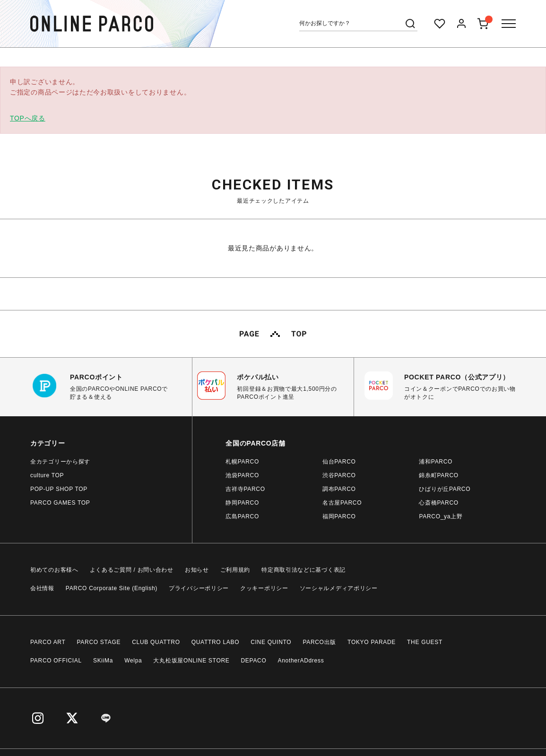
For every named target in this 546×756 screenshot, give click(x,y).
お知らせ (197, 570)
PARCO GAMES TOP (60, 503)
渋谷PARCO (339, 475)
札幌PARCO (242, 462)
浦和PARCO (436, 462)
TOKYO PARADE (372, 642)
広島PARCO (242, 516)
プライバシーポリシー (199, 588)
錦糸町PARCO (438, 475)
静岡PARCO (242, 503)
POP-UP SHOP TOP (59, 489)
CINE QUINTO (271, 642)
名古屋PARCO (342, 503)
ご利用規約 (235, 570)
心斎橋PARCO (438, 503)
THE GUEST (425, 642)
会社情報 (42, 588)
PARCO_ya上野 (441, 516)
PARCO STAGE (99, 642)
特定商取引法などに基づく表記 (303, 570)
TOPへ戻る (28, 118)
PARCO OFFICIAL (56, 661)
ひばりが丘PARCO (445, 489)
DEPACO (254, 661)
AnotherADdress (301, 661)
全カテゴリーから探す (60, 462)
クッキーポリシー (264, 588)
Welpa (133, 661)
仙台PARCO (339, 462)
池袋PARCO (242, 475)
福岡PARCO (339, 516)
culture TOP (47, 475)
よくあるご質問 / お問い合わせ (132, 570)
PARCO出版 (319, 642)
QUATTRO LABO (216, 642)
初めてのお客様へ (54, 570)
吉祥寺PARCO (245, 489)
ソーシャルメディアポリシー (339, 588)
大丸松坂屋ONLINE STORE (191, 661)
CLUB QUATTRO (156, 642)
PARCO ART (48, 642)
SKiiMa (103, 661)
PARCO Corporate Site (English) (112, 588)
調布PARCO (339, 489)
